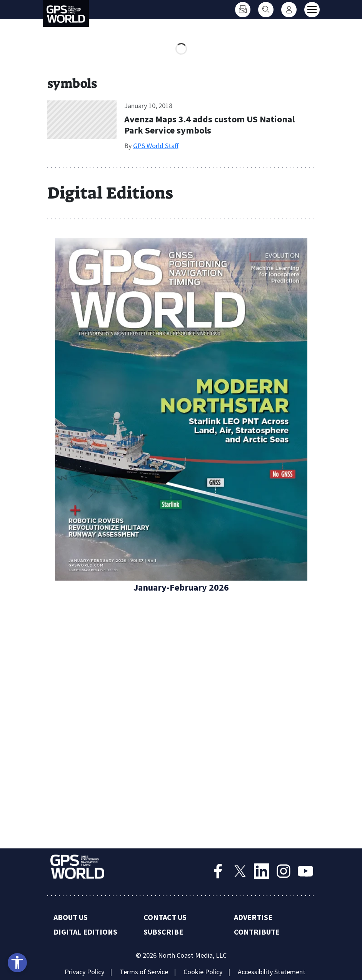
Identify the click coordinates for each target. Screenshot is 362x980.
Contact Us (165, 917)
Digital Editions (85, 932)
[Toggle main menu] (312, 10)
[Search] (266, 10)
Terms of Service (144, 972)
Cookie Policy (203, 972)
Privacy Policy (84, 972)
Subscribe (163, 932)
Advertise (253, 917)
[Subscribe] (243, 10)
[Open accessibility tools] (17, 963)
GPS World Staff (156, 146)
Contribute (257, 932)
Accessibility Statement (272, 972)
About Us (71, 917)
